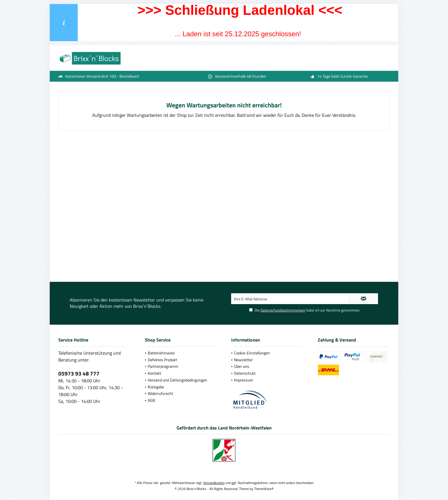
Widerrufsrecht (160, 393)
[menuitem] (181, 353)
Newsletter (243, 360)
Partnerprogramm (163, 366)
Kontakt (154, 373)
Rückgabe (156, 387)
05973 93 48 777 (79, 373)
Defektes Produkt (162, 360)
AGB (151, 400)
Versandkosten (214, 483)
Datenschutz (245, 373)
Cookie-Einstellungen (252, 353)
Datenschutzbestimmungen (283, 310)
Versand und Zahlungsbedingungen (177, 380)
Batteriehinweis (161, 353)
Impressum (244, 380)
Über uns (242, 366)
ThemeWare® (264, 489)
